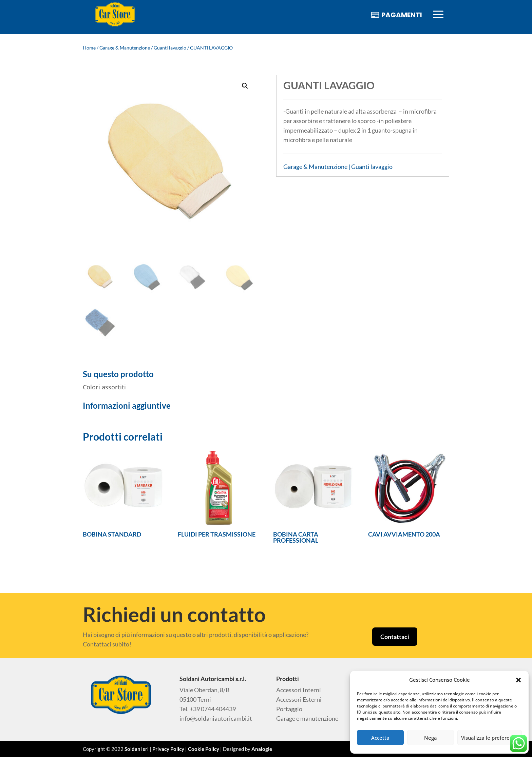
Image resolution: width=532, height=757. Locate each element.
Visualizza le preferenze (490, 738)
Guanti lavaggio (170, 48)
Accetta (380, 738)
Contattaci (395, 637)
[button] (518, 680)
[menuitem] (115, 15)
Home (89, 48)
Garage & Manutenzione (125, 48)
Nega (431, 738)
